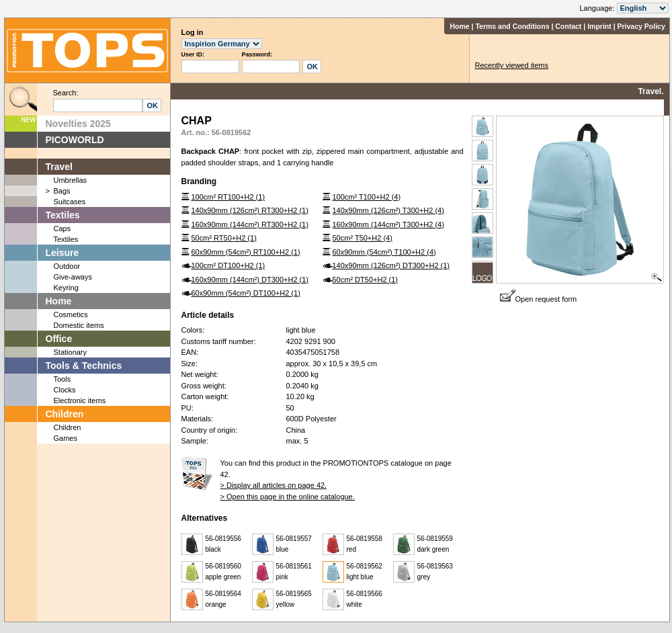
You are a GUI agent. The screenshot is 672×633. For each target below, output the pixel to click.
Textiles (63, 215)
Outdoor (67, 266)
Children (65, 414)
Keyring (66, 288)
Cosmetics (71, 314)
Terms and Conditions (512, 26)
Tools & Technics (84, 366)
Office (59, 339)
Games (66, 438)
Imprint (599, 26)
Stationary (71, 352)
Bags (62, 191)
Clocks (65, 390)
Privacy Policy (641, 26)
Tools (62, 379)
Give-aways (73, 277)
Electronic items (80, 400)
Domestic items (79, 325)
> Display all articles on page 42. (274, 485)
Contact (568, 26)
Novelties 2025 (78, 124)
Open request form (539, 299)
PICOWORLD (75, 140)
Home (459, 26)
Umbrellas (71, 180)
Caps (62, 228)
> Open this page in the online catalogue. (288, 497)
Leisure (62, 253)
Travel (59, 167)
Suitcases (70, 202)
